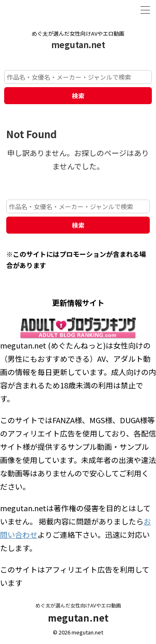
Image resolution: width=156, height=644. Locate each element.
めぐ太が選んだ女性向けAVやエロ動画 (78, 605)
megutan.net (78, 45)
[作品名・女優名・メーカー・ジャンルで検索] (78, 77)
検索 (78, 96)
